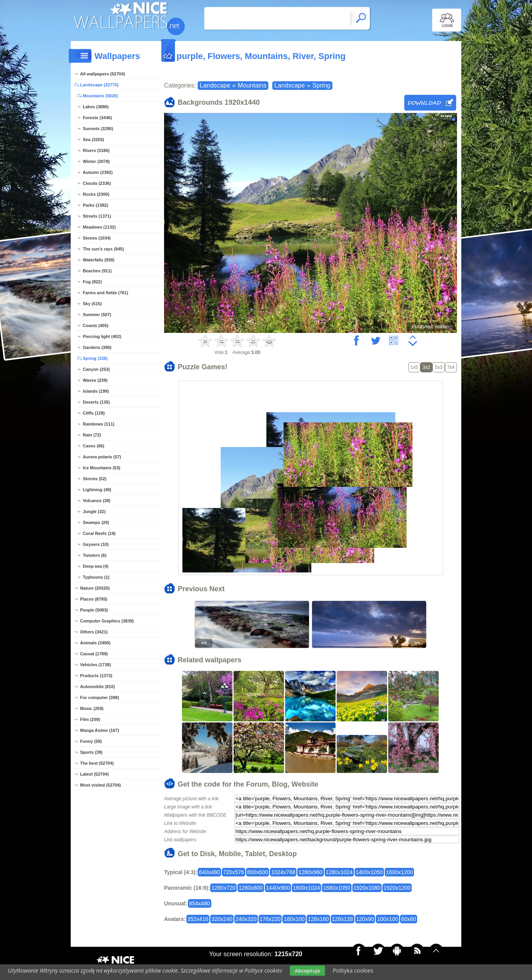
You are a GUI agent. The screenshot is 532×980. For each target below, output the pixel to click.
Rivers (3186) (96, 150)
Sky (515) (92, 304)
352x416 (198, 919)
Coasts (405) (96, 325)
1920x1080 (367, 888)
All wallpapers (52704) (103, 74)
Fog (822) (92, 282)
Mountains (252, 85)
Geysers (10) (96, 544)
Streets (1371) (97, 216)
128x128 (343, 919)
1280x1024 (339, 872)
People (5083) (94, 610)
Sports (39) (91, 752)
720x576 (234, 872)
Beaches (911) (97, 271)
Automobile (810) (97, 687)
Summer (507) (97, 315)
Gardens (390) (97, 347)
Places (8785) (94, 599)
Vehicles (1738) (96, 665)
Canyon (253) (96, 369)
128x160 (318, 919)
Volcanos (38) (97, 501)
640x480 (209, 872)
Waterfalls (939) (99, 260)
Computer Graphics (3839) (107, 621)
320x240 (222, 919)
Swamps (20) (96, 522)
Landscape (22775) (99, 85)
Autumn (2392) (98, 172)
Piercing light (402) (102, 336)
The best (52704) (97, 763)
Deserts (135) (96, 402)
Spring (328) (95, 358)
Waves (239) (95, 380)
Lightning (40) (97, 490)
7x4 (451, 367)
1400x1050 (369, 872)
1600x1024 (306, 888)
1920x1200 (397, 888)
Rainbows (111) (99, 424)
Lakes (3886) (96, 107)
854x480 (200, 903)
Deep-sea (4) (96, 566)
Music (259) (92, 708)
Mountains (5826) (100, 96)
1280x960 (311, 872)
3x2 (426, 367)
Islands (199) (96, 391)
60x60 (409, 919)
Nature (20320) (95, 588)
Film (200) (90, 719)
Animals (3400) (95, 643)
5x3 (438, 367)
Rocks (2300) (96, 194)
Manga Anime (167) (100, 730)
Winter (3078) (96, 161)
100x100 (387, 919)
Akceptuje (307, 971)
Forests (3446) (97, 118)
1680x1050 (337, 888)
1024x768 (283, 872)
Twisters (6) (95, 555)
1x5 (414, 367)
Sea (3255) (93, 139)
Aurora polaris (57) (102, 457)
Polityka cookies (353, 970)
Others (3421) (94, 632)
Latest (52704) (94, 774)
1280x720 (223, 888)
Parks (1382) (96, 205)
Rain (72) (92, 435)
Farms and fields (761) (105, 293)
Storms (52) (95, 479)
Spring (321, 85)
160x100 (294, 919)
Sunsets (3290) (98, 129)
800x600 (258, 872)
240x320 (246, 919)
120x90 (365, 919)
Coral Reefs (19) (99, 533)
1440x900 (278, 888)
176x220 (270, 919)
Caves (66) (94, 446)
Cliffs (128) (94, 413)
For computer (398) (100, 697)
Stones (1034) (97, 238)
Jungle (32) (94, 511)
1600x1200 (399, 872)
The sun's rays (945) (103, 249)
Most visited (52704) (101, 785)
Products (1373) (96, 676)
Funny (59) (91, 741)
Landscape (215, 85)
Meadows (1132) (99, 227)
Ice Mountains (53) (102, 468)
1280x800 (251, 888)
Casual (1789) (94, 654)
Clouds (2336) (97, 183)
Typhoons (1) (96, 577)
